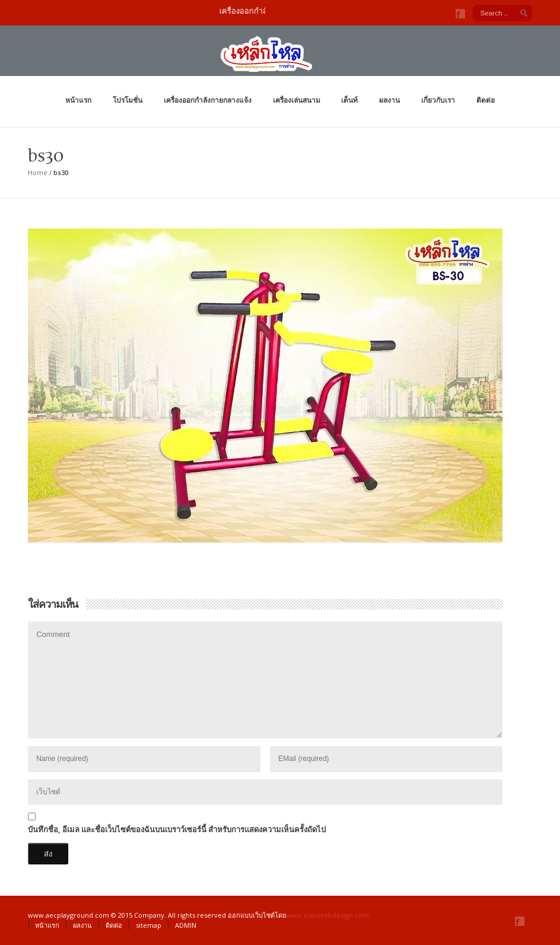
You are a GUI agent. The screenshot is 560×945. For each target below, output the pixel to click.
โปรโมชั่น (128, 100)
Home (38, 172)
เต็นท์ (349, 100)
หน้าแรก (78, 100)
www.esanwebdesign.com (327, 915)
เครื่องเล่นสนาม (297, 100)
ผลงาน (389, 100)
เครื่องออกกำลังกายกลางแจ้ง (208, 100)
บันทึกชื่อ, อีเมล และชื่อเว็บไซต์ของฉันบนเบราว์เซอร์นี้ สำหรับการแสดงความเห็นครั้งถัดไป (177, 829)
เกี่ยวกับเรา (438, 100)
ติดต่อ (486, 100)
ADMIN (186, 925)
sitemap (149, 925)
